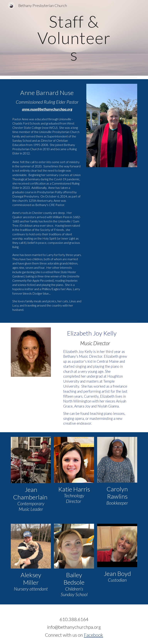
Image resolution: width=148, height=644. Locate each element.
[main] (74, 38)
